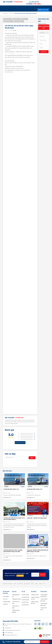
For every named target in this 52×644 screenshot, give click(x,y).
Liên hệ (5, 604)
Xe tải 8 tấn (28, 584)
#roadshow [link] (18, 70)
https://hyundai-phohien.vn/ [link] (17, 68)
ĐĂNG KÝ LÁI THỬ (43, 10)
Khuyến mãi (16, 19)
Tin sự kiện (25, 19)
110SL (34, 584)
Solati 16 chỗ (35, 595)
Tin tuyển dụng (7, 21)
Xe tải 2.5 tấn (25, 597)
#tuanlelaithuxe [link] (9, 72)
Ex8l (15, 584)
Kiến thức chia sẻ (19, 21)
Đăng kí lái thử (17, 599)
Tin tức (11, 13)
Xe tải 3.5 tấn (25, 600)
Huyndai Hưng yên (8, 584)
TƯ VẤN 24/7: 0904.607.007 (12, 642)
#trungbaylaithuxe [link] (10, 70)
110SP (42, 584)
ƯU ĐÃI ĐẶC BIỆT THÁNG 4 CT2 (11, 489)
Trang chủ (5, 13)
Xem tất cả (7, 498)
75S (46, 584)
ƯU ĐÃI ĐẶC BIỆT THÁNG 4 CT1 (35, 489)
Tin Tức (5, 599)
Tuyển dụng (6, 602)
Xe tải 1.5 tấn (25, 595)
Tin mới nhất (7, 19)
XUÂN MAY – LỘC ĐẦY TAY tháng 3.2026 (37, 518)
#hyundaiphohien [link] (26, 70)
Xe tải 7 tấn (21, 584)
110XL (38, 584)
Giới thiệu (6, 597)
